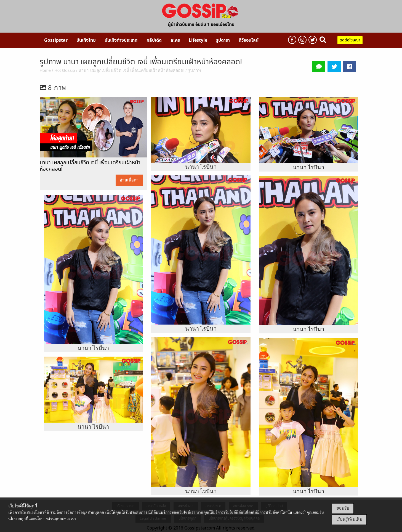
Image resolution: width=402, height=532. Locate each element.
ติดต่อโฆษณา (350, 40)
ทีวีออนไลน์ (249, 40)
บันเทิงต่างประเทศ (121, 40)
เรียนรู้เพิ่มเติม (349, 520)
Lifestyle (198, 40)
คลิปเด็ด (154, 40)
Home (45, 70)
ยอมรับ (343, 509)
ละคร (175, 40)
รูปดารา (223, 40)
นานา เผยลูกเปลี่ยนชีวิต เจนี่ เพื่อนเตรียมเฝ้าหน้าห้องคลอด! (131, 70)
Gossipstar (56, 40)
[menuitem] (56, 40)
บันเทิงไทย (86, 40)
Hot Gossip (65, 70)
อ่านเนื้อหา (129, 180)
